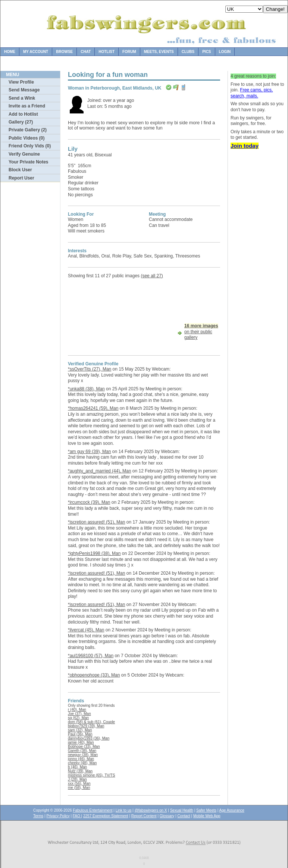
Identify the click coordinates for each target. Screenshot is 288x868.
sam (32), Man (80, 730)
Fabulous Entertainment (93, 810)
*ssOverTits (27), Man (90, 369)
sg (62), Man (78, 718)
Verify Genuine (24, 154)
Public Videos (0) (26, 138)
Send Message (24, 90)
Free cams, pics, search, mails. (252, 93)
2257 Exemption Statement (106, 816)
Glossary (167, 816)
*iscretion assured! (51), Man (96, 522)
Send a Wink (22, 98)
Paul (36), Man (80, 734)
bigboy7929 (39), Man (86, 726)
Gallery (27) (21, 122)
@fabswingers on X (151, 810)
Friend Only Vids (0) (30, 146)
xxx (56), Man (79, 783)
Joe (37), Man (79, 714)
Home (10, 52)
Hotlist (107, 52)
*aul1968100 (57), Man (91, 656)
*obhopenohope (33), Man (94, 675)
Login (225, 52)
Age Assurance (232, 810)
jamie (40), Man (81, 742)
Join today (245, 146)
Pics (206, 52)
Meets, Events (159, 52)
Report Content (144, 816)
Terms (38, 816)
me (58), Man (79, 788)
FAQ (77, 816)
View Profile (21, 82)
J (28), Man (77, 779)
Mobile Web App (207, 816)
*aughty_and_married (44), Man (99, 471)
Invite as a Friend (27, 106)
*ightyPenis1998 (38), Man (94, 553)
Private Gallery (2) (28, 130)
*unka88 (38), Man (86, 389)
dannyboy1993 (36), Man (89, 738)
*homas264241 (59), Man (93, 408)
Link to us (124, 810)
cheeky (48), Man (82, 763)
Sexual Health (182, 810)
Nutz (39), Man (80, 771)
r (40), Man (77, 710)
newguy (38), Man (83, 755)
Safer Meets (206, 810)
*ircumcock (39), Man (89, 502)
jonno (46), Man (81, 759)
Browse (64, 52)
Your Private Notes (28, 162)
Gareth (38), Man (82, 751)
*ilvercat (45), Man (86, 630)
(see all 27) (152, 276)
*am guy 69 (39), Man (89, 452)
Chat (86, 52)
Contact (184, 816)
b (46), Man (77, 767)
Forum (129, 52)
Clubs (188, 52)
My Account (36, 52)
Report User (21, 178)
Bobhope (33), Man (84, 747)
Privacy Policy (58, 816)
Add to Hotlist (23, 114)
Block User (20, 170)
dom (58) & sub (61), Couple (91, 722)
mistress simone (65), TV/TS (92, 775)
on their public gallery (201, 332)
